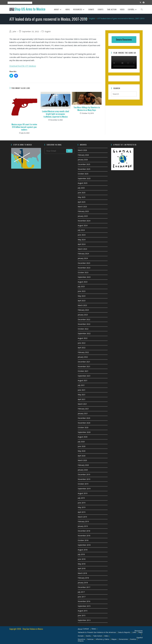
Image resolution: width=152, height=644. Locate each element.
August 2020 (83, 437)
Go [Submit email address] (69, 151)
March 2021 (82, 404)
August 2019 (83, 493)
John (14, 32)
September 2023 (84, 277)
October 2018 (83, 540)
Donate (81, 636)
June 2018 (82, 559)
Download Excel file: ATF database (23, 66)
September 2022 (84, 333)
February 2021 (83, 409)
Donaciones (123, 639)
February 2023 (83, 310)
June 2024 (82, 235)
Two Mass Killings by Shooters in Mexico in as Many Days (87, 109)
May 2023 (82, 296)
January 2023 (83, 315)
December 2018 (84, 531)
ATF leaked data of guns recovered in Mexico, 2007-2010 (121, 18)
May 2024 (82, 240)
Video (106, 636)
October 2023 (83, 272)
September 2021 (84, 376)
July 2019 (81, 498)
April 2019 (82, 512)
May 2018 (82, 564)
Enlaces (81, 641)
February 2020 (83, 465)
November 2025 (84, 169)
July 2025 (81, 188)
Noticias (90, 639)
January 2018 (83, 583)
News (94, 629)
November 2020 (84, 423)
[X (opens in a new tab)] (140, 2)
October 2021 (83, 371)
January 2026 (83, 160)
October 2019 (83, 484)
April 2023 (82, 301)
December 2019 (84, 474)
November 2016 (84, 601)
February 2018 (83, 578)
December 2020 (84, 418)
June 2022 (82, 343)
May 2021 (82, 395)
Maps (140, 632)
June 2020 (82, 446)
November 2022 (84, 324)
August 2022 (83, 338)
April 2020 (82, 456)
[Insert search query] (124, 94)
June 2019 (82, 503)
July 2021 (81, 385)
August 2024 (83, 225)
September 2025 (84, 178)
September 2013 (84, 620)
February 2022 (83, 352)
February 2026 (83, 155)
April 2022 (82, 348)
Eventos (133, 639)
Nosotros (81, 639)
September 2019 (84, 489)
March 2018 (82, 573)
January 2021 (83, 413)
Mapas (114, 639)
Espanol (29, 3)
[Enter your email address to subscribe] (59, 151)
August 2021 (83, 380)
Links (134, 632)
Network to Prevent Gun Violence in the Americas (97, 632)
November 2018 (84, 536)
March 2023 (82, 305)
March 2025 (82, 207)
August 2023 (83, 282)
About (9, 3)
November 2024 (84, 221)
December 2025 (84, 164)
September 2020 (84, 432)
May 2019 (82, 507)
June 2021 (82, 390)
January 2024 (83, 258)
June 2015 (82, 615)
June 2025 (82, 193)
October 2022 (83, 329)
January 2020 (83, 470)
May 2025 (82, 197)
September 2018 (84, 545)
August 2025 (83, 183)
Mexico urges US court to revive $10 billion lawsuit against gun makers (24, 127)
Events (14, 3)
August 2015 (83, 611)
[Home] (86, 18)
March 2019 (82, 517)
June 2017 (82, 597)
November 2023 (84, 268)
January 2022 (83, 357)
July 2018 (81, 554)
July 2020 (81, 442)
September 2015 (84, 606)
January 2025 (83, 216)
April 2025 (82, 202)
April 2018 (82, 568)
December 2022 (84, 319)
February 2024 (83, 254)
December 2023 (84, 263)
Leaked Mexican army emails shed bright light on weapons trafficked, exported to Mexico (55, 114)
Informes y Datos (102, 639)
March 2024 (82, 249)
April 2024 (82, 244)
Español (140, 638)
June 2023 (82, 291)
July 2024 (81, 230)
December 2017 (84, 587)
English (48, 32)
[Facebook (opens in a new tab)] (143, 2)
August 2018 (83, 550)
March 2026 (82, 150)
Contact (86, 629)
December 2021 (84, 362)
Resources (21, 3)
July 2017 (81, 592)
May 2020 (82, 451)
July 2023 (81, 286)
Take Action (98, 636)
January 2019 (83, 526)
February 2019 (83, 521)
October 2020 (83, 427)
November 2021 (84, 366)
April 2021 (82, 399)
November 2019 (84, 479)
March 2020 (82, 460)
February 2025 (83, 211)
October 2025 (83, 174)
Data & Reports (124, 632)
